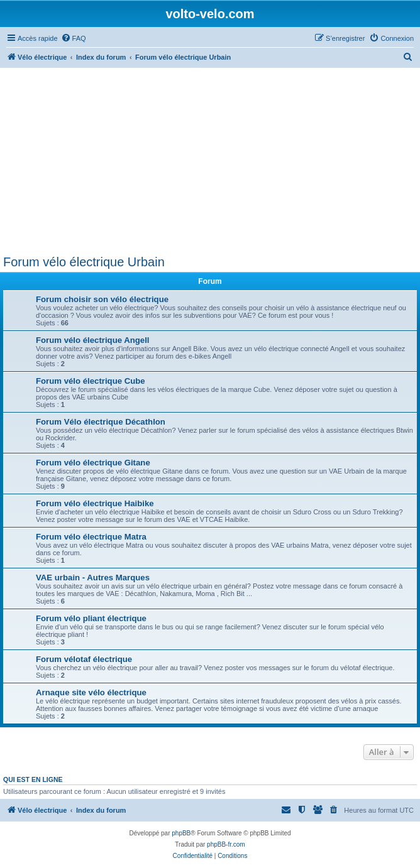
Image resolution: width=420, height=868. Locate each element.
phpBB (181, 833)
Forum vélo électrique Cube (91, 381)
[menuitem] (74, 38)
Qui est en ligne (33, 779)
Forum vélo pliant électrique (91, 618)
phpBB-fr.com (226, 844)
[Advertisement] (210, 161)
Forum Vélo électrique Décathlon (101, 422)
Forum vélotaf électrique (84, 659)
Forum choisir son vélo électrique (102, 299)
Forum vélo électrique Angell (93, 340)
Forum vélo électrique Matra (91, 537)
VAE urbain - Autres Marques (93, 578)
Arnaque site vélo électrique (91, 692)
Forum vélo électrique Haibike (95, 503)
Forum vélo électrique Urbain (84, 262)
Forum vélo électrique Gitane (93, 463)
